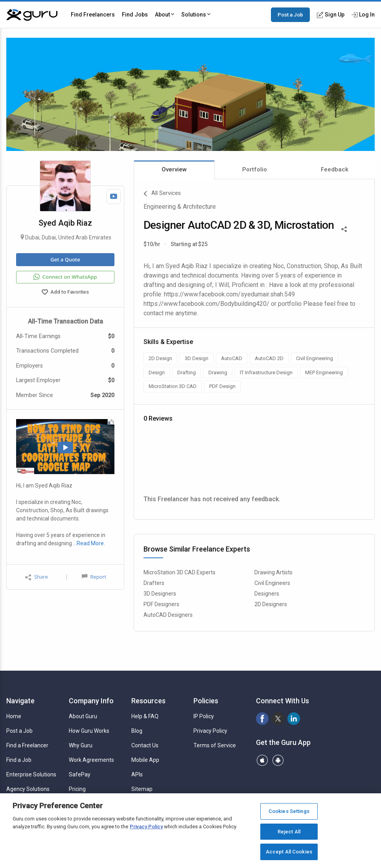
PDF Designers (161, 604)
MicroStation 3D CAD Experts (179, 572)
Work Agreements (91, 760)
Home (14, 716)
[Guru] (32, 15)
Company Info (91, 701)
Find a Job (19, 760)
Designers (267, 594)
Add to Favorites (65, 293)
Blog (137, 731)
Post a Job (290, 15)
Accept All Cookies (289, 852)
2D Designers (271, 604)
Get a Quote (65, 259)
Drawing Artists (273, 572)
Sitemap (142, 789)
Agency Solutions (28, 789)
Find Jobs (135, 15)
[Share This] (344, 228)
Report (94, 577)
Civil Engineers (272, 583)
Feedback (335, 169)
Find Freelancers (93, 15)
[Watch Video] (114, 197)
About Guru (83, 716)
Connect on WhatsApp (65, 277)
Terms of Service (215, 745)
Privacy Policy (210, 731)
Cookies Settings (289, 811)
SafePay (80, 774)
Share (37, 577)
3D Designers (160, 594)
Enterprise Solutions (31, 774)
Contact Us (145, 745)
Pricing (77, 789)
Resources (148, 701)
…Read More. (89, 543)
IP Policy (204, 716)
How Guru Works (89, 731)
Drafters (154, 583)
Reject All (289, 832)
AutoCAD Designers (168, 615)
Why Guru (81, 745)
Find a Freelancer (27, 745)
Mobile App (145, 760)
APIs (137, 774)
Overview (174, 169)
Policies (206, 701)
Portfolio (255, 169)
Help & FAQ (145, 716)
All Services (162, 194)
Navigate (20, 701)
